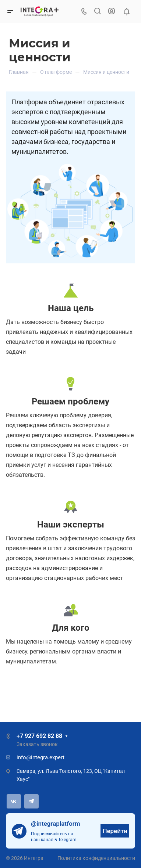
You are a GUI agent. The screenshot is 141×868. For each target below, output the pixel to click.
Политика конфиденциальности (96, 858)
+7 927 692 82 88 (39, 736)
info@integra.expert (40, 757)
